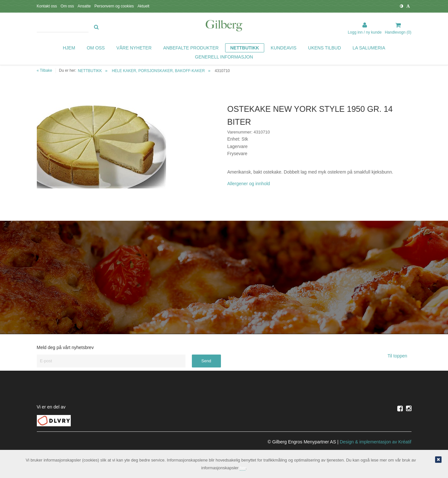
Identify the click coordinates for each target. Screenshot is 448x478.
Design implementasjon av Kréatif (376, 442)
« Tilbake (45, 70)
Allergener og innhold (249, 184)
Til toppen (400, 356)
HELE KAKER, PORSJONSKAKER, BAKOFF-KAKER (158, 71)
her (243, 468)
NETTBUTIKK (90, 71)
